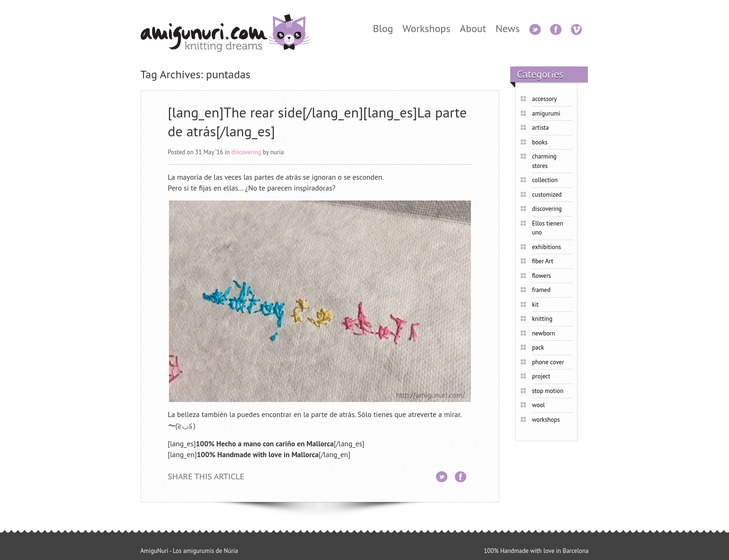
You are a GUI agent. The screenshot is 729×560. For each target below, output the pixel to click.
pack (538, 347)
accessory (545, 99)
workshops (546, 420)
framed (541, 290)
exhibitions (547, 247)
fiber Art (543, 261)
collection (545, 180)
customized (547, 195)
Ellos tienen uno (548, 228)
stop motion (548, 391)
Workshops (426, 28)
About (473, 28)
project (541, 376)
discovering (246, 152)
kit (536, 305)
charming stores (545, 161)
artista (540, 128)
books (540, 142)
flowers (542, 276)
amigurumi (546, 113)
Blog (383, 28)
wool (539, 405)
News (507, 28)
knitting (542, 319)
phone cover (548, 362)
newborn (544, 333)
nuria (277, 152)
